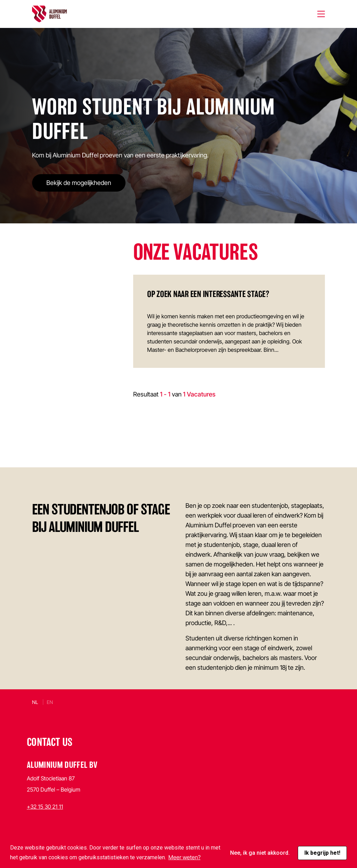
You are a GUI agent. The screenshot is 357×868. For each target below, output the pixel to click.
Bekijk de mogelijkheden (79, 183)
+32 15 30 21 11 (45, 807)
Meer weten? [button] (184, 857)
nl (35, 702)
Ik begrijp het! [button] (322, 853)
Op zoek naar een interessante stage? (208, 294)
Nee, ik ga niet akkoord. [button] (260, 853)
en (50, 702)
